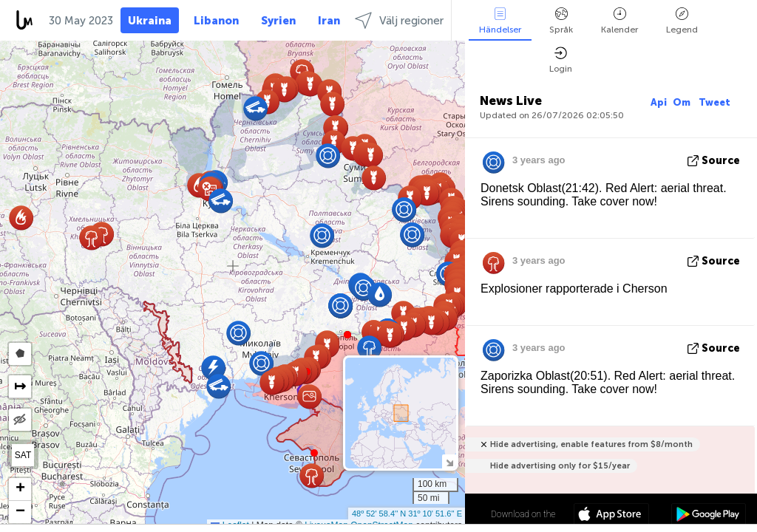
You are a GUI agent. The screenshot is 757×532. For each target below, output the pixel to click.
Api (659, 102)
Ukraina (150, 21)
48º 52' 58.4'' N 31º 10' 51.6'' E (407, 514)
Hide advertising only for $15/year (560, 466)
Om (683, 102)
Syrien (278, 21)
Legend (682, 21)
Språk (561, 21)
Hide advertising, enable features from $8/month (591, 444)
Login (561, 60)
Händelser (500, 21)
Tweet (714, 102)
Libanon (216, 21)
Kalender (619, 21)
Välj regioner (399, 20)
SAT (23, 455)
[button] (347, 335)
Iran (329, 21)
